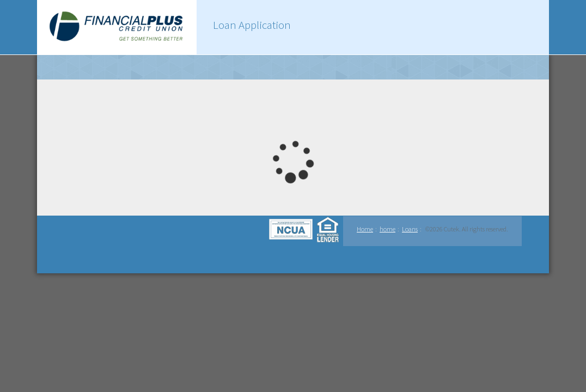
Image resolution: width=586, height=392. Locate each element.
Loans (410, 229)
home (387, 229)
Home (365, 229)
